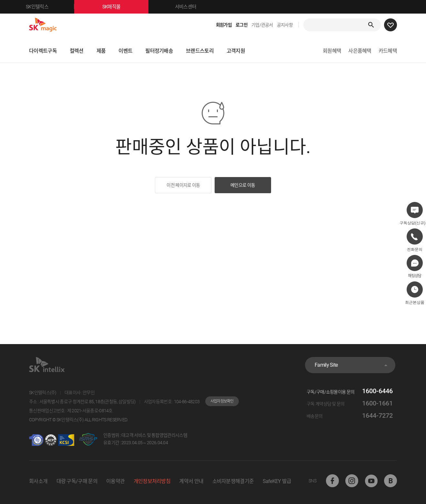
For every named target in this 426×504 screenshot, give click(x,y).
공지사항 (285, 25)
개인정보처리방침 (152, 481)
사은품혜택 (360, 51)
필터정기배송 (159, 51)
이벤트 (125, 51)
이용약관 (115, 481)
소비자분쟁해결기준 (233, 481)
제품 (101, 51)
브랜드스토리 (200, 51)
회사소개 (38, 481)
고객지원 (236, 51)
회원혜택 (332, 51)
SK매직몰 (125, 7)
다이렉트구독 (43, 51)
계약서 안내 (191, 481)
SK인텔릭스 (50, 7)
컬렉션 (77, 51)
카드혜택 (388, 51)
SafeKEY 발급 (277, 481)
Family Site (326, 365)
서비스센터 (186, 7)
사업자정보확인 (222, 401)
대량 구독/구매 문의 (77, 481)
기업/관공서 (262, 25)
